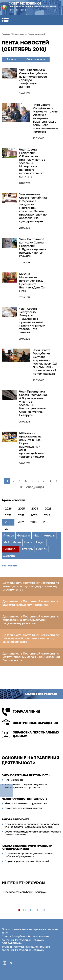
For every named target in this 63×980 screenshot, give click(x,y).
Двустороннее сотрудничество (24, 808)
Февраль (24, 536)
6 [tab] (37, 910)
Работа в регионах (15, 819)
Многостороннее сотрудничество (26, 803)
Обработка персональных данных (30, 734)
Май (6, 542)
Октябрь (27, 549)
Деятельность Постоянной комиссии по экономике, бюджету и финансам (31, 603)
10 (22, 487)
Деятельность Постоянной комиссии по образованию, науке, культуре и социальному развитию (31, 620)
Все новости (9, 566)
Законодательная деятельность (26, 775)
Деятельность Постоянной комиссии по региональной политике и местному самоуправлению (31, 638)
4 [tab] (30, 910)
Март (37, 536)
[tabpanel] (32, 892)
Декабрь (9, 556)
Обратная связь (35, 59)
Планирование (14, 780)
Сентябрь (10, 549)
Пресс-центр (19, 34)
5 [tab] (34, 910)
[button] (5, 20)
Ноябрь (41, 549)
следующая (35, 487)
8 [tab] (44, 910)
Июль (28, 542)
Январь (9, 536)
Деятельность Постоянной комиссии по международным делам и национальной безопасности (31, 657)
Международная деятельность (25, 799)
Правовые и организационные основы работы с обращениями (29, 855)
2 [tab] (23, 910)
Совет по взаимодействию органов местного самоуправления (33, 833)
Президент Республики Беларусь (25, 892)
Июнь (17, 542)
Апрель (49, 536)
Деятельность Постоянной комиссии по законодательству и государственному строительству (31, 586)
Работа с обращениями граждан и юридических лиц (27, 847)
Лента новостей (36, 34)
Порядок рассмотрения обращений (27, 861)
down (6, 790)
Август (40, 542)
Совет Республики (33, 5)
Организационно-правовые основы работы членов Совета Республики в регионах (32, 826)
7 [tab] (41, 910)
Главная (6, 34)
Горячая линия (21, 712)
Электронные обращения (30, 723)
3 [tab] (26, 910)
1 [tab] (19, 910)
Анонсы (11, 59)
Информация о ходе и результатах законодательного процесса (26, 786)
